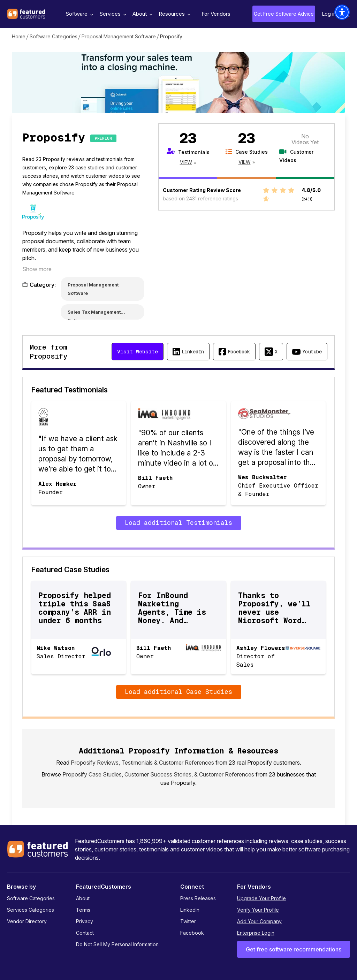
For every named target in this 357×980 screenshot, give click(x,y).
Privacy (85, 921)
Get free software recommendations (294, 949)
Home (19, 36)
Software (78, 14)
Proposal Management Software (119, 36)
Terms (83, 910)
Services (112, 14)
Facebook (239, 352)
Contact (85, 933)
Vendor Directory (27, 921)
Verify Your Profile (258, 910)
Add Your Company (259, 921)
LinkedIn (193, 352)
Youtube (312, 352)
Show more (37, 269)
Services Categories (31, 910)
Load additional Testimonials (178, 523)
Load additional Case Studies (178, 692)
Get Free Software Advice (284, 14)
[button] (342, 12)
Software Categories (54, 36)
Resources (174, 14)
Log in (329, 14)
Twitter (188, 921)
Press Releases (198, 898)
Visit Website (138, 351)
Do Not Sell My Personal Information (117, 944)
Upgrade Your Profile (261, 898)
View (186, 162)
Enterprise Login (256, 933)
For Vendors (216, 14)
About (142, 14)
